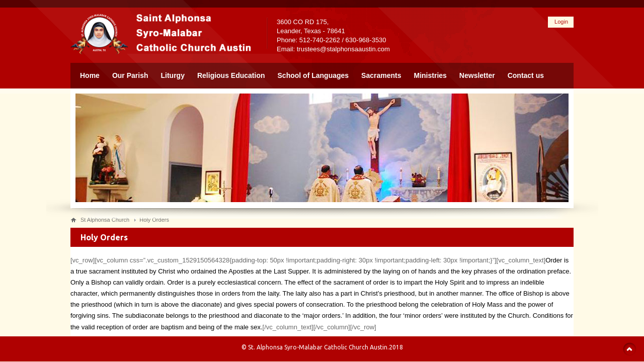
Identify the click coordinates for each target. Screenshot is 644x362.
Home (90, 75)
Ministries (430, 75)
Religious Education (231, 75)
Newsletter (477, 75)
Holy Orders (154, 220)
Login (561, 22)
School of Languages (313, 75)
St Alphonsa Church (105, 220)
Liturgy (173, 75)
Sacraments (381, 75)
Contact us (526, 75)
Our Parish (130, 75)
